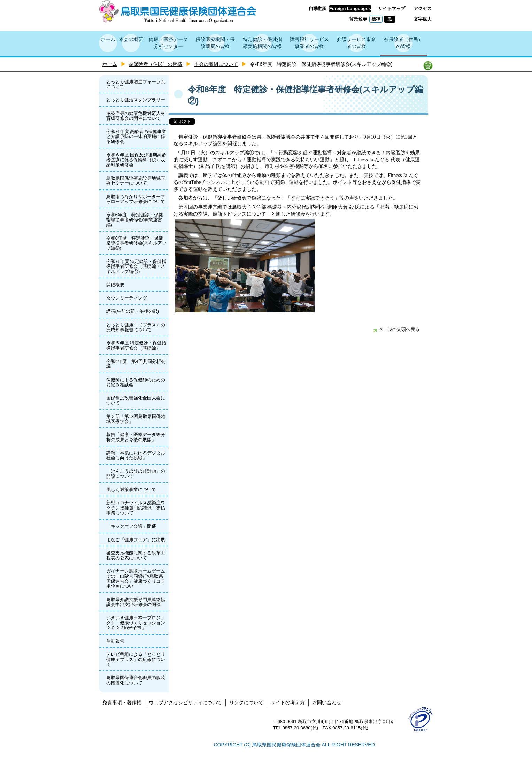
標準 (376, 19)
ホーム (108, 39)
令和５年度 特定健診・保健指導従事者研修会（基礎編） (136, 345)
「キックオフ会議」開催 (131, 526)
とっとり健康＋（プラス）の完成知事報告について (136, 327)
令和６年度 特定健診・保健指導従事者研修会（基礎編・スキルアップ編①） (136, 266)
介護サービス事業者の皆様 (356, 43)
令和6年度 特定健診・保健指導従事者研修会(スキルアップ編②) (136, 243)
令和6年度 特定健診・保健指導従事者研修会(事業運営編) (135, 220)
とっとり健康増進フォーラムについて (136, 84)
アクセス (423, 9)
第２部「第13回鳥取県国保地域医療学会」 (136, 419)
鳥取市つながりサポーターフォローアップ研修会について (136, 199)
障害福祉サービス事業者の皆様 (309, 43)
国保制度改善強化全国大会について (136, 400)
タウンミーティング (127, 298)
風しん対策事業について (131, 490)
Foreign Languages (350, 9)
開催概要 (115, 285)
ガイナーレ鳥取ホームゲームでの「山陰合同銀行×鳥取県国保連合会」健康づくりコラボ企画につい (136, 578)
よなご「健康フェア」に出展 (136, 540)
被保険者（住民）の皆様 (403, 43)
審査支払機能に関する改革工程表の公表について (136, 555)
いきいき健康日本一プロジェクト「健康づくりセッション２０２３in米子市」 (136, 623)
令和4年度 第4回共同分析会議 (136, 364)
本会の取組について (216, 64)
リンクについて (246, 702)
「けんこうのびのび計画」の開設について (136, 473)
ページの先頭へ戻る (396, 329)
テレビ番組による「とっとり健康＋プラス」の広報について (136, 659)
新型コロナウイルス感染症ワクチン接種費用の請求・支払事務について (136, 508)
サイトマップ (392, 9)
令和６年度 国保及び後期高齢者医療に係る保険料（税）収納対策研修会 (136, 160)
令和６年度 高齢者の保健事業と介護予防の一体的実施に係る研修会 (136, 137)
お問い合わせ (327, 702)
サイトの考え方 (288, 702)
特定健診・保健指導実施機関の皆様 (262, 43)
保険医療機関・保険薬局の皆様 (215, 43)
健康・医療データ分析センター (168, 43)
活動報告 (115, 641)
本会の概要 (131, 39)
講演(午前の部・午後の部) (133, 311)
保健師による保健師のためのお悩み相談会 (136, 382)
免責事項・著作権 (122, 702)
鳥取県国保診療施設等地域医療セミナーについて (136, 181)
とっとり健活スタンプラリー (136, 100)
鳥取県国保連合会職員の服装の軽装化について (136, 680)
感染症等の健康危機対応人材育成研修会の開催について (136, 116)
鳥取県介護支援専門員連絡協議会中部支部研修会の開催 (136, 602)
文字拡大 (423, 19)
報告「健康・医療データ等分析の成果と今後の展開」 (136, 437)
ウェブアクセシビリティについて (185, 702)
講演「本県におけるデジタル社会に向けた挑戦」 (136, 455)
